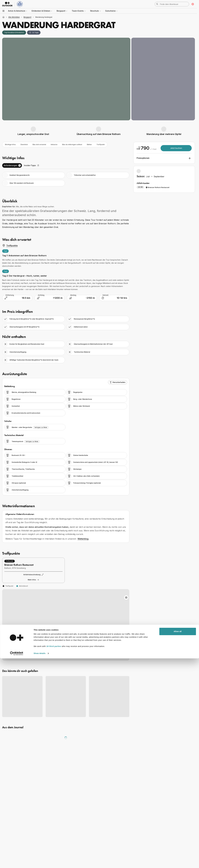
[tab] (12, 166)
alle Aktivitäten (14, 17)
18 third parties (54, 856)
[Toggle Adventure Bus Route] (126, 598)
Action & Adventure (18, 11)
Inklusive (61, 145)
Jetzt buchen (176, 148)
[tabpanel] (66, 180)
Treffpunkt (113, 145)
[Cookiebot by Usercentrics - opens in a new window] (17, 863)
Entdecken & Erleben (42, 11)
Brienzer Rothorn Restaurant (157, 187)
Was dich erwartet (44, 145)
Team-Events (79, 11)
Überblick (27, 145)
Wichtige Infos (11, 145)
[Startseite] (3, 17)
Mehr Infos (33, 580)
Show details (40, 863)
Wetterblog (83, 539)
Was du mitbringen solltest (81, 145)
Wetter (101, 145)
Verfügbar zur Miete (41, 428)
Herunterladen (118, 383)
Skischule (95, 11)
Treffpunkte (10, 246)
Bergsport (62, 11)
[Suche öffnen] (172, 4)
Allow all (178, 841)
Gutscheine (111, 11)
